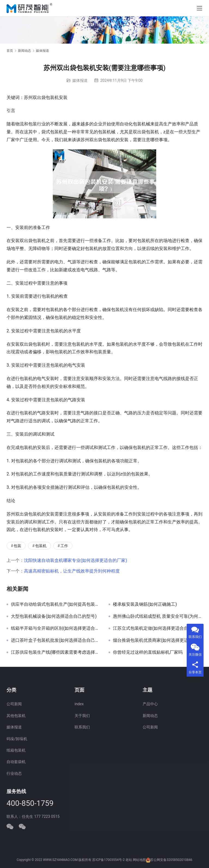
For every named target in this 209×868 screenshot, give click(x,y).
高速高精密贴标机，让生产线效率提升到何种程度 (72, 571)
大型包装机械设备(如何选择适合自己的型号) (54, 616)
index (79, 704)
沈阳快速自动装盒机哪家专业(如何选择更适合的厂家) (76, 560)
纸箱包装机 (16, 750)
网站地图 (139, 860)
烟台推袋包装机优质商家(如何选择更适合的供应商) (158, 640)
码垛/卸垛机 (17, 739)
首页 (10, 51)
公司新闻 (14, 704)
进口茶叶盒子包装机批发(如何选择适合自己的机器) (56, 640)
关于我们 (82, 716)
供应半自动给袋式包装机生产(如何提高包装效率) (56, 604)
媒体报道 (80, 80)
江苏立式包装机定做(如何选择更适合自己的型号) (158, 628)
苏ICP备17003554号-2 (108, 860)
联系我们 (82, 727)
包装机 (41, 546)
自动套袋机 (16, 762)
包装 (17, 546)
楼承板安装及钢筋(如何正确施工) (145, 604)
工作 (64, 546)
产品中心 (150, 704)
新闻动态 (150, 716)
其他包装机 (16, 716)
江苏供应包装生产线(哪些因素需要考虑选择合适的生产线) (56, 652)
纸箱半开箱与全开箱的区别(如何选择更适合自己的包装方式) (56, 628)
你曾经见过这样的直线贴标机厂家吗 (148, 652)
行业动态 (14, 773)
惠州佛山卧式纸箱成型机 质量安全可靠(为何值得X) (158, 616)
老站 (129, 860)
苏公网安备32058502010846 (171, 860)
